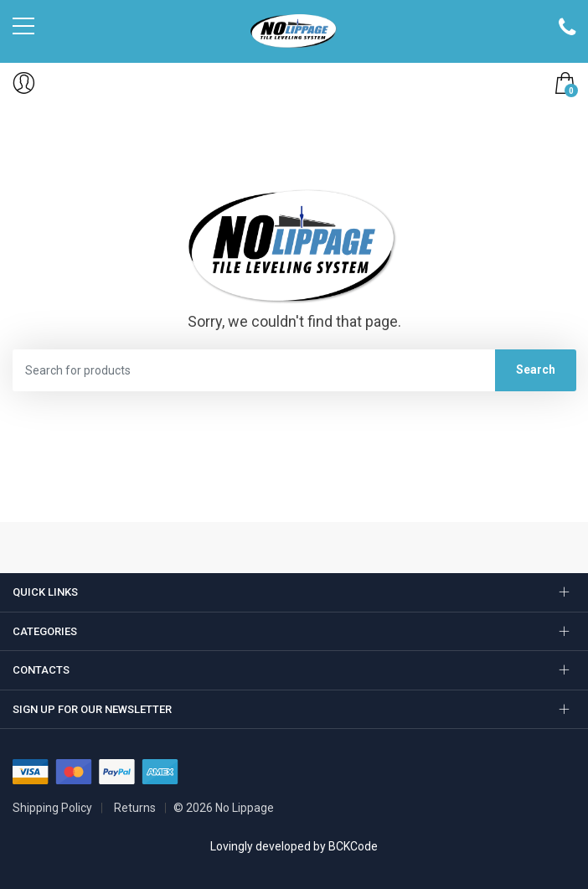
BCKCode (353, 846)
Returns (135, 808)
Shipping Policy (52, 808)
